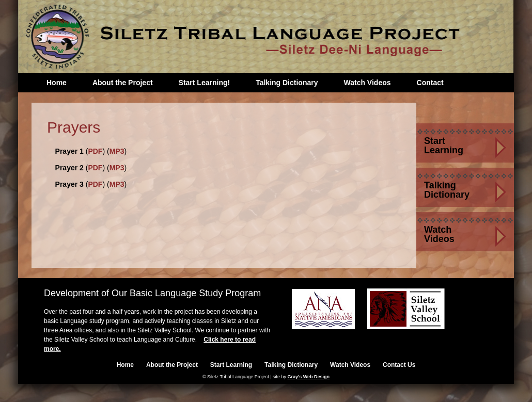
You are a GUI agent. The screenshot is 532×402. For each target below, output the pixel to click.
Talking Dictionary (287, 83)
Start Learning (444, 146)
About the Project (123, 83)
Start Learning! (205, 83)
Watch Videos (367, 83)
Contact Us (399, 365)
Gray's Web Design (309, 377)
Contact (430, 83)
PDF (95, 151)
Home (57, 83)
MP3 (117, 151)
